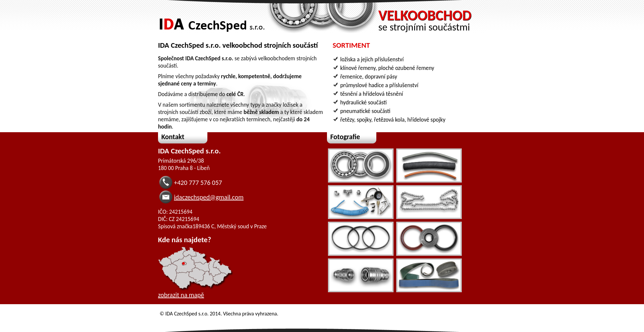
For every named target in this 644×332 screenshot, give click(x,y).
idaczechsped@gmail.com (209, 197)
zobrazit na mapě (181, 295)
